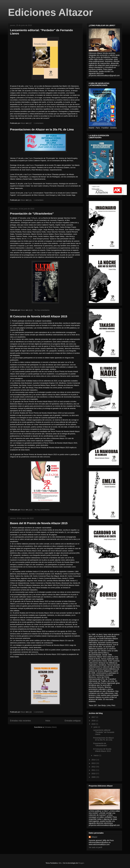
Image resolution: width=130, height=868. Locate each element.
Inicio (48, 721)
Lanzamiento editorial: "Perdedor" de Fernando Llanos (104, 732)
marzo (96, 755)
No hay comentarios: (42, 310)
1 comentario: (39, 123)
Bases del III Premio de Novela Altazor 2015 (39, 523)
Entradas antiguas (73, 721)
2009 (94, 777)
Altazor (94, 837)
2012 (94, 767)
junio (96, 727)
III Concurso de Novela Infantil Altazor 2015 (39, 316)
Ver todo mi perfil (95, 847)
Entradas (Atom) (51, 727)
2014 (94, 760)
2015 (94, 724)
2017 (94, 717)
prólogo (29, 239)
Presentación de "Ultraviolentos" (32, 214)
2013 (94, 763)
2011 (94, 770)
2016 (94, 721)
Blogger (81, 863)
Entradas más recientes (20, 721)
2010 (94, 774)
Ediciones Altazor (50, 12)
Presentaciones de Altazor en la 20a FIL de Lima (42, 129)
